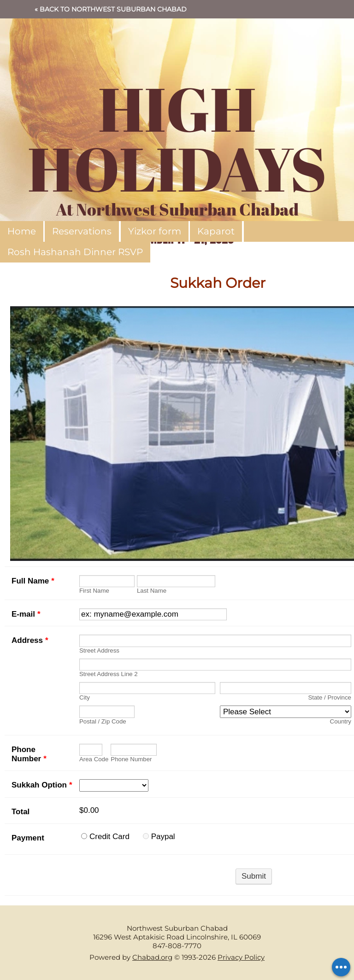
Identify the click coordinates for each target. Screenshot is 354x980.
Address (30, 640)
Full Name (33, 581)
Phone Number (29, 754)
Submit (254, 876)
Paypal (163, 837)
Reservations (82, 231)
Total (21, 812)
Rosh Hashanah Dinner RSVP (75, 252)
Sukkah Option (42, 785)
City (85, 697)
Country (341, 721)
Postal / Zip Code (103, 721)
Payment (28, 838)
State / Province (330, 697)
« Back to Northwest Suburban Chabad (111, 9)
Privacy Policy (241, 957)
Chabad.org (152, 957)
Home (22, 231)
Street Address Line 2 (109, 674)
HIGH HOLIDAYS (177, 138)
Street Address (99, 650)
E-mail (26, 614)
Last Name (152, 591)
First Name (94, 591)
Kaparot (216, 231)
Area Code (94, 759)
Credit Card (109, 837)
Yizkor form (155, 231)
